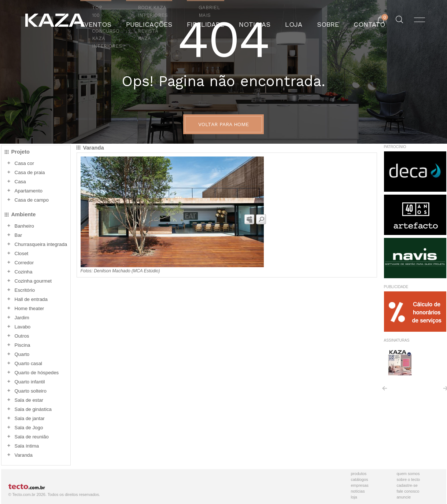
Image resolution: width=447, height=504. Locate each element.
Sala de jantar (30, 418)
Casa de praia (30, 172)
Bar (19, 235)
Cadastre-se (407, 485)
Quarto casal (29, 363)
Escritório (25, 290)
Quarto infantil (30, 382)
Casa (20, 182)
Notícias (358, 491)
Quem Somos (408, 474)
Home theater (29, 308)
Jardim (22, 318)
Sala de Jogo (29, 428)
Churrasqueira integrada (41, 244)
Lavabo (23, 327)
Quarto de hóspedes (37, 373)
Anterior (385, 391)
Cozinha (24, 272)
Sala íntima (27, 446)
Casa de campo (32, 200)
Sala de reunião (32, 437)
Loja (354, 497)
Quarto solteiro (31, 391)
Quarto (22, 354)
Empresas (360, 485)
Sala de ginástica (33, 409)
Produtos (359, 474)
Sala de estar (29, 400)
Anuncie (404, 497)
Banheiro (24, 226)
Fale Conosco (408, 491)
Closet (22, 253)
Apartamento (29, 191)
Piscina (23, 345)
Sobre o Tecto (409, 479)
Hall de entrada (31, 299)
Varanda (24, 455)
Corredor (24, 263)
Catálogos (360, 479)
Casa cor (24, 163)
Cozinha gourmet (33, 281)
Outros (22, 336)
